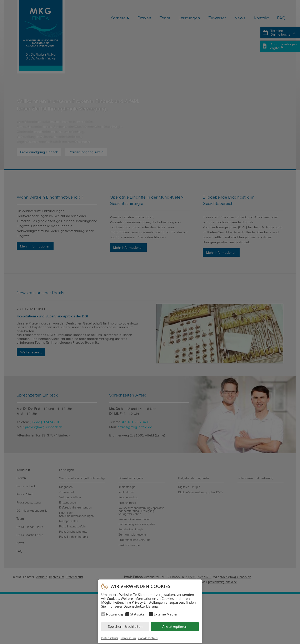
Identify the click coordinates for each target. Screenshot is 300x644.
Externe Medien (166, 614)
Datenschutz (110, 638)
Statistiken (138, 614)
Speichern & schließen (125, 627)
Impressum (128, 638)
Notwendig (114, 614)
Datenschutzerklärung (141, 606)
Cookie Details (148, 638)
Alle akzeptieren (175, 627)
